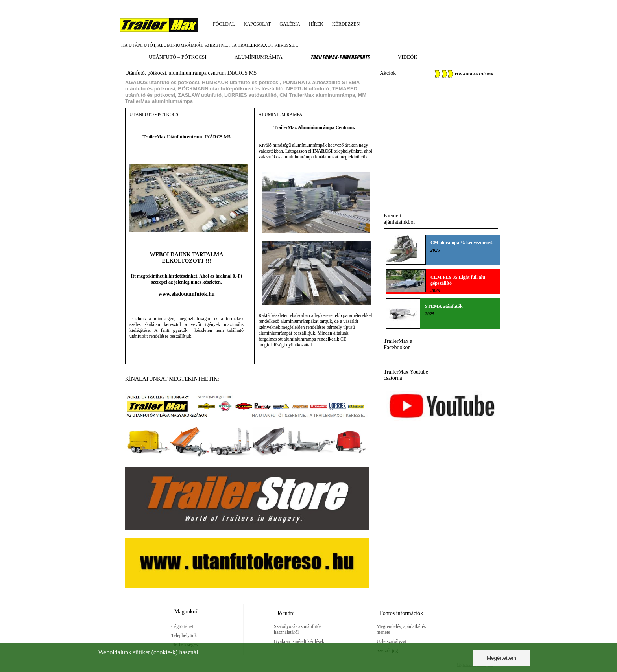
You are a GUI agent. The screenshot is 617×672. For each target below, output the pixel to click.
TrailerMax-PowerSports (340, 57)
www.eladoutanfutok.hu (186, 294)
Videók (408, 57)
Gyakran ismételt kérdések (299, 641)
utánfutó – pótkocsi (178, 57)
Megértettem (502, 658)
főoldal (224, 24)
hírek (316, 24)
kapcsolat (257, 24)
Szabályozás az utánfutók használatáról (298, 629)
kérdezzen (346, 24)
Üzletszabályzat (392, 641)
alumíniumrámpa (259, 57)
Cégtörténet (182, 626)
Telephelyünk (184, 635)
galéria (290, 24)
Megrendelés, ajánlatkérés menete (401, 629)
